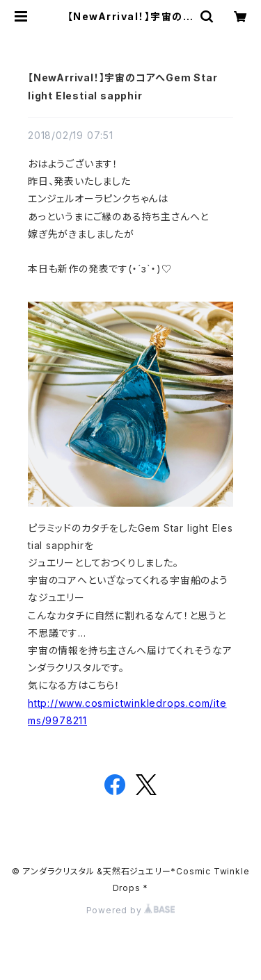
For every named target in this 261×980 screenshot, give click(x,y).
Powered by (131, 910)
